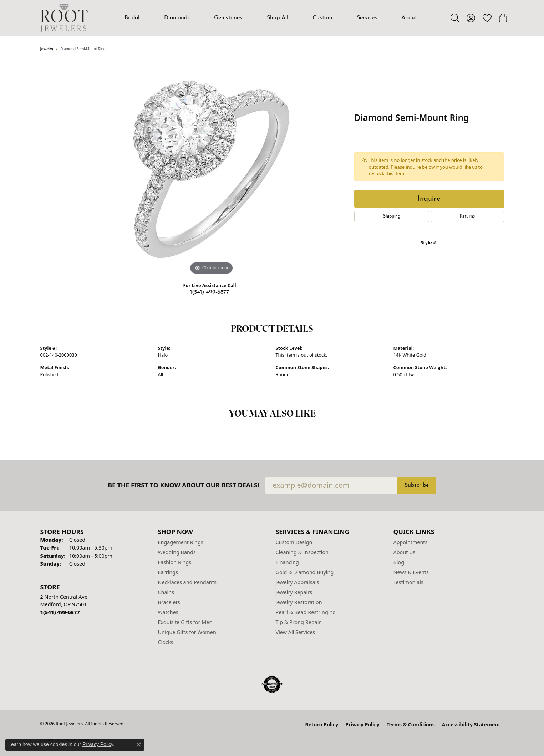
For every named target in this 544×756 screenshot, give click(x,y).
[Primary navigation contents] (271, 18)
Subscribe (417, 485)
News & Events (411, 572)
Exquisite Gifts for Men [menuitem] (185, 622)
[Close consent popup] (139, 745)
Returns (467, 216)
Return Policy (322, 724)
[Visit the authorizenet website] (272, 684)
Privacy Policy (362, 724)
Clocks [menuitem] (166, 642)
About (409, 18)
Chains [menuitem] (166, 592)
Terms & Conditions (411, 724)
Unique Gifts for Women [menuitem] (187, 632)
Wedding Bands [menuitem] (177, 552)
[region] (212, 169)
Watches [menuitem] (168, 612)
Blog (399, 562)
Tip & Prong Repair (298, 622)
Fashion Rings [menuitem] (175, 562)
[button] (455, 18)
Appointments (411, 542)
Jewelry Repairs (294, 592)
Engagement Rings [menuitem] (181, 542)
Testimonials (408, 582)
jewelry (47, 49)
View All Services (296, 632)
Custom (322, 18)
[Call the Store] (60, 612)
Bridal (132, 18)
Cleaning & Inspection (302, 552)
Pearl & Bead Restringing (306, 612)
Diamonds (177, 18)
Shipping (392, 216)
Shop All (278, 18)
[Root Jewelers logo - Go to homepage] (64, 18)
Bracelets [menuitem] (169, 602)
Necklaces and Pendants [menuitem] (187, 582)
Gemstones (228, 18)
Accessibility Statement (471, 724)
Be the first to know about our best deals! (184, 485)
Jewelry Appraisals (298, 582)
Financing (287, 562)
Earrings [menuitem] (168, 572)
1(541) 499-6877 (210, 292)
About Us (405, 552)
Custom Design (294, 542)
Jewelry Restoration (299, 602)
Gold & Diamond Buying (305, 572)
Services (367, 18)
